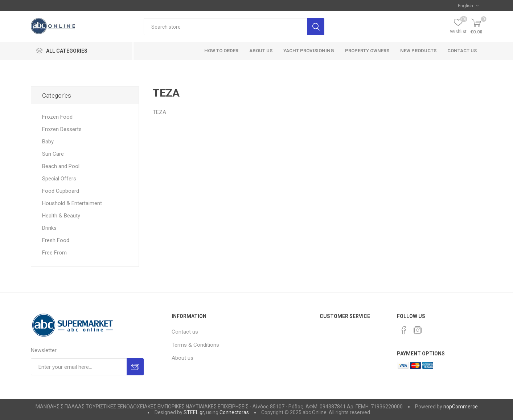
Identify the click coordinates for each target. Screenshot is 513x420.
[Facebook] (404, 330)
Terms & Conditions (195, 345)
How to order (221, 51)
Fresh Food (56, 240)
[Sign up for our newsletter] (79, 367)
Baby (48, 142)
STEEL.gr (194, 412)
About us (182, 358)
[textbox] (225, 27)
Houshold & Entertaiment (72, 203)
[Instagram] (418, 330)
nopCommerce (461, 407)
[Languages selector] (468, 5)
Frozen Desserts (62, 129)
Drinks (49, 228)
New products (418, 51)
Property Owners (367, 51)
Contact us (462, 51)
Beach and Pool (61, 166)
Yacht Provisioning (309, 51)
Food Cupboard (61, 191)
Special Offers (59, 179)
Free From (54, 253)
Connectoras (234, 412)
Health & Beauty (61, 216)
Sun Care (53, 154)
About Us (261, 51)
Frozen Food (57, 117)
